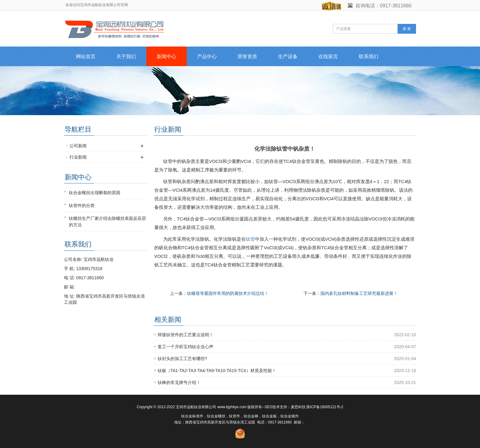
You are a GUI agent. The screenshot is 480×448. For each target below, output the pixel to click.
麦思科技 (298, 407)
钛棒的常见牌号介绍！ (179, 382)
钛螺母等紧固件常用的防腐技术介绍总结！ (228, 293)
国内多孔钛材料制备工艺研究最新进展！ (359, 293)
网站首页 (86, 56)
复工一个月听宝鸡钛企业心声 (186, 347)
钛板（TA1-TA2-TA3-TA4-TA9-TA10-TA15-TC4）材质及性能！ (217, 371)
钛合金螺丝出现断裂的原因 (95, 193)
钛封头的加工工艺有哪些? (182, 359)
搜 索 (407, 29)
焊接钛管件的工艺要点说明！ (186, 335)
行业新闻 (78, 157)
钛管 (250, 239)
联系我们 (369, 56)
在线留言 (328, 56)
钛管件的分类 (82, 205)
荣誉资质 (247, 56)
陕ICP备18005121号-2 (325, 407)
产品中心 (207, 56)
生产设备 (288, 56)
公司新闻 (78, 146)
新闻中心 (167, 56)
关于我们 (126, 56)
